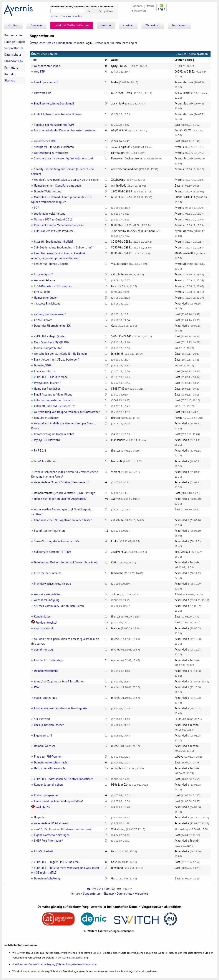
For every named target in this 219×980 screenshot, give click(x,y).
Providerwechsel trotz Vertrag (52, 584)
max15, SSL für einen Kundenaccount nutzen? (63, 829)
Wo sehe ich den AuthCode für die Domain (60, 354)
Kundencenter (14, 35)
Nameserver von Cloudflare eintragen (57, 186)
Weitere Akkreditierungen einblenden (111, 931)
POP (36, 208)
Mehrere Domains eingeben (66, 16)
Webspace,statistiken (47, 66)
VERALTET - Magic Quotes (50, 336)
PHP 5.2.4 (40, 451)
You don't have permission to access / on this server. (67, 180)
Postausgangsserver (46, 795)
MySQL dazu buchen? (47, 383)
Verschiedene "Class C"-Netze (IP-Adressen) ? (62, 482)
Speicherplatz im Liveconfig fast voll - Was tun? (64, 158)
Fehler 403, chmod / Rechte (51, 264)
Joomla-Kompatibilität (48, 348)
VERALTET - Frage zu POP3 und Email (57, 862)
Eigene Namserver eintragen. (52, 835)
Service (106, 25)
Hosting (13, 25)
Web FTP (39, 72)
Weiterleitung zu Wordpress (51, 153)
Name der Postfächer (47, 389)
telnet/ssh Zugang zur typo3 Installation (59, 681)
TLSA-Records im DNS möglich (53, 286)
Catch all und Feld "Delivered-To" (54, 406)
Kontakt (128, 25)
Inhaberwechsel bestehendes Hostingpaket (61, 708)
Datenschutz (13, 55)
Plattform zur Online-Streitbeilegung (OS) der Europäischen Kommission (54, 964)
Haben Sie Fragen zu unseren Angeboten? (60, 499)
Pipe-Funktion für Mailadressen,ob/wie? (59, 225)
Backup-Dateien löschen (49, 725)
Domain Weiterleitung (48, 191)
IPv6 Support (42, 292)
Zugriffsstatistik (44, 628)
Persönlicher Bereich (108, 43)
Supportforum (14, 48)
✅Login (162, 7)
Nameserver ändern (46, 298)
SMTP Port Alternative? (48, 841)
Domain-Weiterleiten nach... (51, 762)
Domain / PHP (43, 365)
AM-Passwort (42, 719)
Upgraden (40, 817)
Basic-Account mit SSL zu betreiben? (57, 360)
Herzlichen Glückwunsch (49, 768)
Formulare (11, 68)
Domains (36, 25)
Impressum (180, 25)
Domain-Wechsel (44, 746)
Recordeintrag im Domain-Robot (54, 434)
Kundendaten (42, 617)
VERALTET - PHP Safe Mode (51, 377)
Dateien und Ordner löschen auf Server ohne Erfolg (66, 562)
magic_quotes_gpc (45, 698)
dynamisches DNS (45, 141)
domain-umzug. (44, 650)
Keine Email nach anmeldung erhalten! (58, 801)
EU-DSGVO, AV (14, 61)
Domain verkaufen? (46, 671)
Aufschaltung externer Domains (54, 400)
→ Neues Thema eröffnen (191, 54)
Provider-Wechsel (46, 623)
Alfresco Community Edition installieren (59, 606)
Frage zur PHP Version (48, 757)
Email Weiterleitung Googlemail (54, 103)
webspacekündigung (47, 600)
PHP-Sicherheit (43, 851)
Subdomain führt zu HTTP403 (53, 552)
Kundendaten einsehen (48, 785)
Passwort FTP (42, 93)
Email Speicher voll (46, 82)
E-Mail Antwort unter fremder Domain (58, 114)
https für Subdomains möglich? (53, 242)
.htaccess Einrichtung (47, 304)
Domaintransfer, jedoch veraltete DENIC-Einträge (64, 493)
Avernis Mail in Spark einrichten (54, 147)
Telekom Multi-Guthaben (72, 25)
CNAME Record (43, 320)
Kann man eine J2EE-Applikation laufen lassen (63, 520)
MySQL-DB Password (47, 440)
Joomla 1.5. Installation (48, 660)
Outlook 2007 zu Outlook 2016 (53, 219)
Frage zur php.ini (44, 371)
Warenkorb (153, 25)
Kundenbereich (67, 43)
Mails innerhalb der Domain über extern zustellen (65, 130)
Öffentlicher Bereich (42, 43)
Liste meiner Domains (48, 573)
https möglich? (43, 274)
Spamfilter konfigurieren (49, 531)
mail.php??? (43, 807)
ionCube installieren (47, 418)
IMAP (37, 687)
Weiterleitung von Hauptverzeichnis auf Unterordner (67, 412)
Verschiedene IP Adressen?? (51, 823)
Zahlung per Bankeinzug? (50, 314)
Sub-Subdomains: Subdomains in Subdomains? (63, 247)
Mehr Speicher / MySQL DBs (51, 342)
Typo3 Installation (45, 461)
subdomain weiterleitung (50, 214)
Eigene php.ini (43, 736)
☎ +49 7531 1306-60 (101, 889)
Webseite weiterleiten (48, 594)
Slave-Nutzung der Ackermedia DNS (56, 541)
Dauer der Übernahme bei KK (52, 326)
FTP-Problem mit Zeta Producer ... (55, 231)
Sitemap (10, 80)
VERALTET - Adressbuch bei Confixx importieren (64, 779)
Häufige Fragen (15, 42)
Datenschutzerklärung (75, 958)
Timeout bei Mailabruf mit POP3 (54, 125)
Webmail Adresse (45, 280)
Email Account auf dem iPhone (53, 395)
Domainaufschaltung (47, 878)
